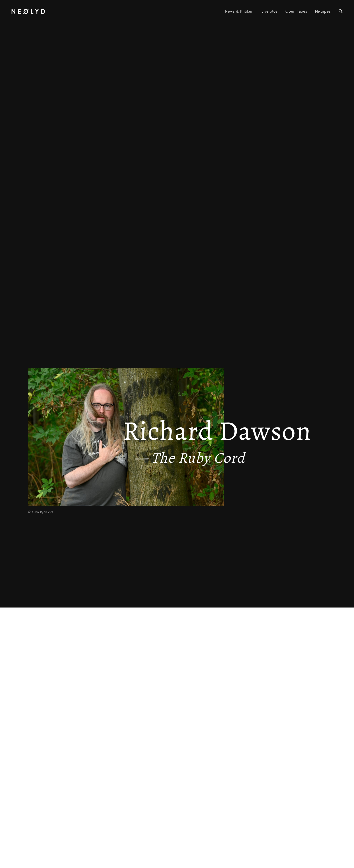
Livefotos (269, 11)
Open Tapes (296, 11)
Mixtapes (323, 11)
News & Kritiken (239, 11)
